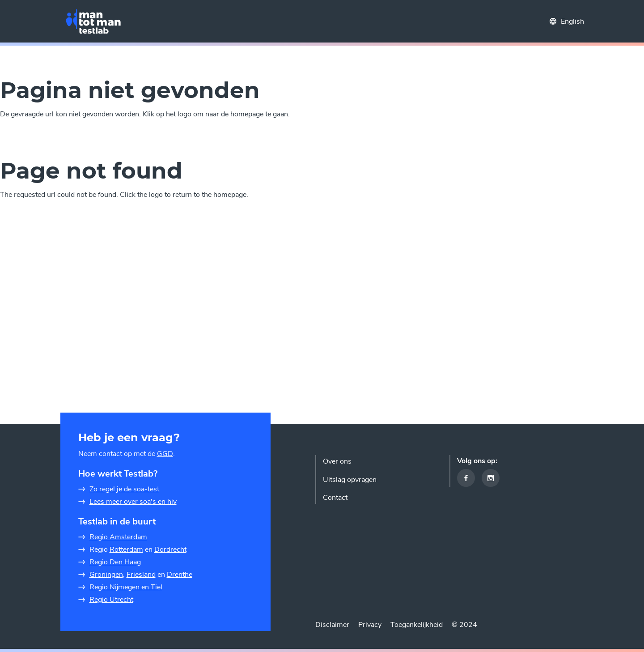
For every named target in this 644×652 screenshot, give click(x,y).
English (572, 21)
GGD (165, 454)
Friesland (141, 575)
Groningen (106, 575)
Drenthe (180, 575)
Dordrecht (170, 550)
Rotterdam (126, 550)
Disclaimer (332, 625)
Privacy (370, 625)
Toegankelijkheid (417, 625)
